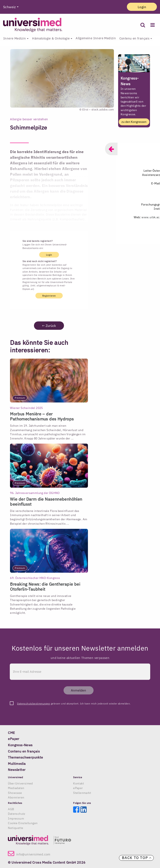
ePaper (78, 788)
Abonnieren (16, 797)
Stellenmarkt (82, 793)
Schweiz (9, 7)
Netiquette (16, 828)
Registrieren (49, 296)
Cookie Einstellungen (23, 823)
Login (142, 7)
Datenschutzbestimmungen (34, 704)
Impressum (16, 819)
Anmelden (78, 690)
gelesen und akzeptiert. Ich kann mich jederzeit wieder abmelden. (74, 704)
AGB (11, 809)
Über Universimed (20, 783)
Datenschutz (17, 814)
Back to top (137, 858)
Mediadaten (16, 788)
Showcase (15, 793)
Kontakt (79, 783)
